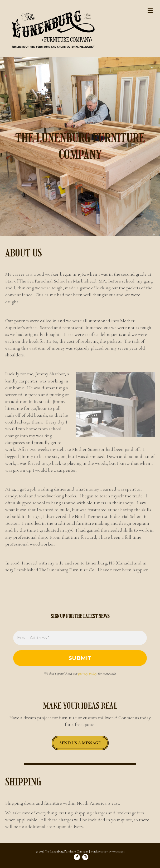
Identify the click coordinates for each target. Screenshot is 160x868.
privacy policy (88, 674)
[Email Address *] (80, 638)
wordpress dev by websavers (108, 851)
